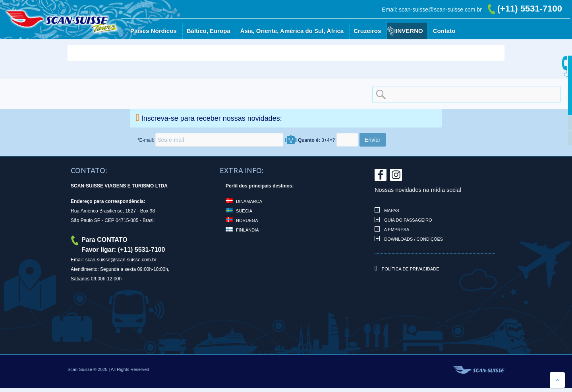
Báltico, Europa (209, 31)
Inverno (409, 31)
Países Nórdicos (154, 31)
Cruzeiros (367, 31)
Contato (444, 31)
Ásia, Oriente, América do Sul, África (292, 31)
